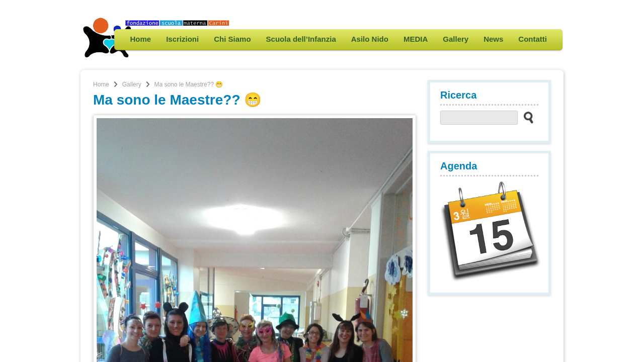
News (493, 39)
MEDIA (416, 39)
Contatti (533, 39)
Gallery (456, 39)
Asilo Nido (370, 39)
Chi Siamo (232, 39)
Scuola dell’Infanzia (301, 39)
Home (140, 39)
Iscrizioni (182, 39)
